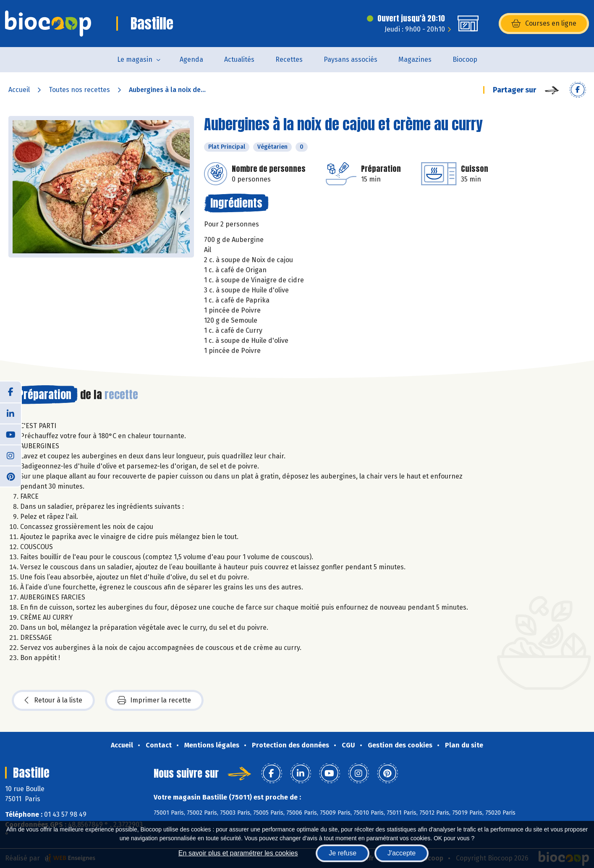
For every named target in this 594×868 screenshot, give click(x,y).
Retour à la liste (53, 700)
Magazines (415, 59)
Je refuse (343, 853)
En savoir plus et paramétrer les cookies (238, 853)
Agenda (191, 59)
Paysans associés (351, 59)
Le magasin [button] (135, 59)
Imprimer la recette (154, 700)
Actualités (239, 59)
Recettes (289, 59)
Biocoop (465, 59)
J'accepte (402, 853)
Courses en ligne (544, 24)
